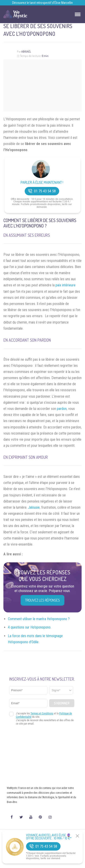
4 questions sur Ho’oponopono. (30, 627)
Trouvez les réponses (42, 600)
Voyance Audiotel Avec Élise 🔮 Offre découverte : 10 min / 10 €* (49, 837)
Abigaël (26, 52)
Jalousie (34, 507)
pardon (62, 409)
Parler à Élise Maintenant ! (42, 183)
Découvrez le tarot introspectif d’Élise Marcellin (42, 3)
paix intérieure (66, 285)
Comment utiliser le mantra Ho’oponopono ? (39, 619)
